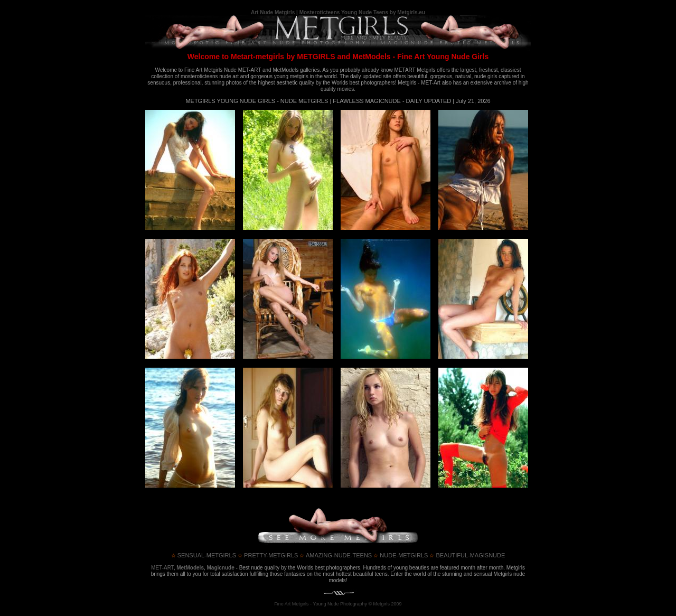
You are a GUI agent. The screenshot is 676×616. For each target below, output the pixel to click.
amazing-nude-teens (336, 555)
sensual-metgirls (204, 555)
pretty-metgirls (268, 555)
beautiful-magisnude (467, 555)
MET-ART (162, 568)
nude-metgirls (401, 555)
